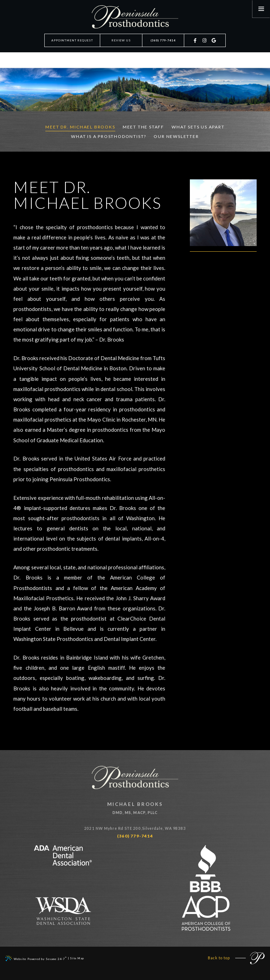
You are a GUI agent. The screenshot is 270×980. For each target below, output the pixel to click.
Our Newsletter (176, 136)
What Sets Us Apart (198, 127)
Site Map (77, 958)
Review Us (121, 40)
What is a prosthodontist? (109, 136)
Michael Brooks (135, 809)
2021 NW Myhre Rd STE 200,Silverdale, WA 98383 (135, 828)
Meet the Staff (143, 127)
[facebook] (196, 44)
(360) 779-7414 (163, 40)
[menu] (261, 9)
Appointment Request (72, 40)
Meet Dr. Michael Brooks (80, 127)
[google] (214, 44)
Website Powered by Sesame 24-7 (36, 958)
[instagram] (205, 44)
